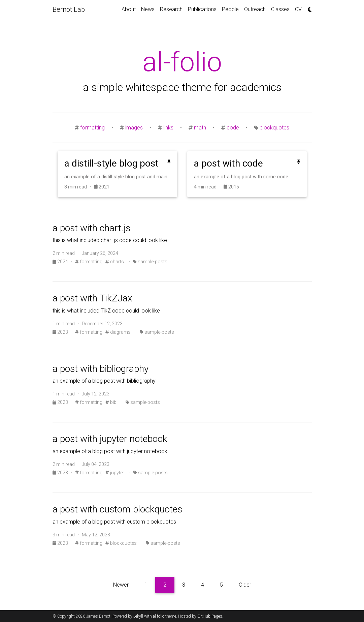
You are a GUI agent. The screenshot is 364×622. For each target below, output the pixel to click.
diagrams (118, 332)
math (200, 128)
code (233, 128)
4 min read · (209, 187)
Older (245, 585)
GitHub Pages (210, 616)
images (134, 128)
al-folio (159, 616)
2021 (102, 187)
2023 (61, 332)
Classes (280, 9)
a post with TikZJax (92, 298)
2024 (61, 262)
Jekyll (138, 616)
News (148, 9)
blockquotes (274, 128)
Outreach (255, 9)
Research (171, 9)
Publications (202, 9)
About (129, 9)
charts (115, 262)
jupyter (115, 473)
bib (111, 402)
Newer (121, 585)
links (168, 128)
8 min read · (79, 187)
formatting (92, 128)
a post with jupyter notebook (110, 439)
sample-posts (150, 262)
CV (298, 9)
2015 (231, 187)
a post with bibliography (101, 369)
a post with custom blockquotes (117, 509)
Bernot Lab (69, 9)
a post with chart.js (91, 228)
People (230, 9)
